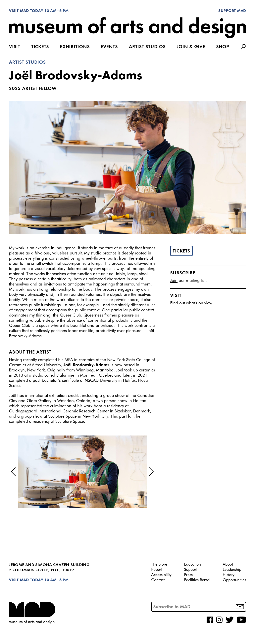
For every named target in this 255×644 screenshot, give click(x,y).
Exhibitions (75, 47)
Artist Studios (147, 47)
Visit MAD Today (26, 11)
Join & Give (191, 47)
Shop (223, 47)
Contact (158, 580)
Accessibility (161, 575)
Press (188, 575)
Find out (178, 303)
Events (109, 47)
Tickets (40, 47)
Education (192, 564)
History (229, 575)
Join (174, 281)
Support (191, 570)
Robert (157, 570)
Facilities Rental (197, 580)
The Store (159, 564)
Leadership (232, 570)
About (228, 564)
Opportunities (234, 580)
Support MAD (232, 11)
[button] (14, 472)
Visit (15, 47)
